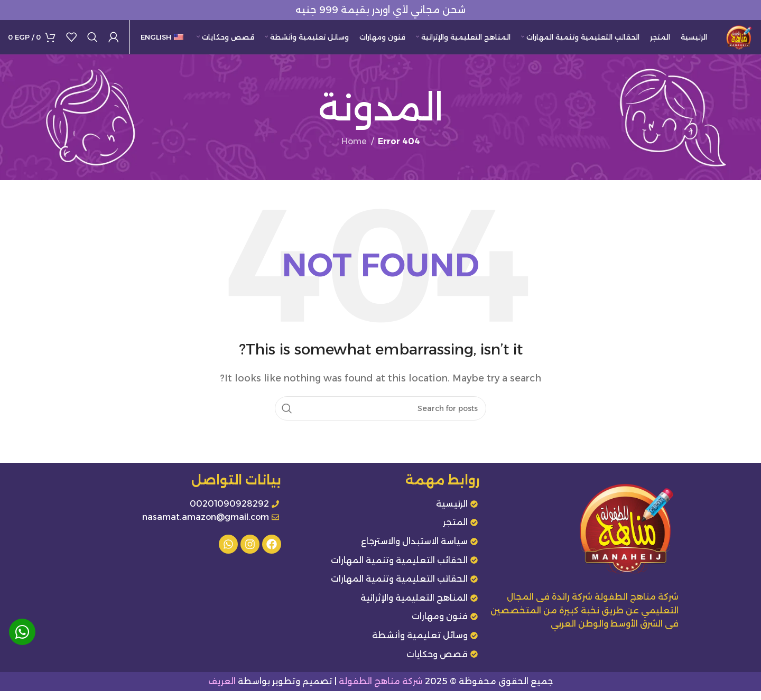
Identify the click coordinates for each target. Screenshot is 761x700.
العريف (222, 691)
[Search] (92, 42)
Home (354, 151)
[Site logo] (735, 41)
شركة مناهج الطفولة (381, 691)
